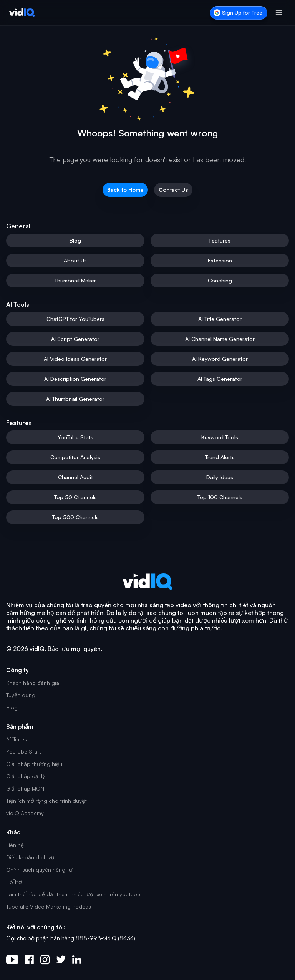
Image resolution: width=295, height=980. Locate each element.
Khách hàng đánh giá (33, 683)
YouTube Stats (24, 752)
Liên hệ (15, 845)
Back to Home (125, 190)
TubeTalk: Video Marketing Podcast (50, 906)
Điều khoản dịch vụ (30, 857)
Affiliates (17, 739)
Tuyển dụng (21, 695)
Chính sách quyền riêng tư (39, 870)
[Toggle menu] (279, 13)
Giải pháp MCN (25, 788)
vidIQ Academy (25, 813)
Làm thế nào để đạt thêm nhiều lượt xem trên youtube (73, 894)
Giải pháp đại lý (26, 776)
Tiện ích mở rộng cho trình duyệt (46, 801)
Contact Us (173, 190)
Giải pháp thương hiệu (34, 764)
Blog (12, 707)
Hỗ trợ (14, 882)
